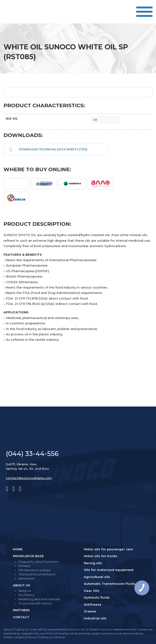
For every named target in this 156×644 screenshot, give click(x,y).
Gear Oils (92, 591)
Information (27, 579)
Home (18, 549)
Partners (21, 610)
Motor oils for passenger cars (108, 549)
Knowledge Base (28, 556)
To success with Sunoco (35, 603)
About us (21, 585)
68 (95, 120)
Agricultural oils (97, 577)
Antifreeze (93, 604)
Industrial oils (95, 618)
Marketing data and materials (39, 599)
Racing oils (93, 563)
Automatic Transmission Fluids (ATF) (114, 584)
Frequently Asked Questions (39, 562)
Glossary (24, 566)
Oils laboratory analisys (34, 570)
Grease (90, 611)
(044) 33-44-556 (32, 454)
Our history (26, 595)
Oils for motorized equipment (109, 570)
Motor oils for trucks (101, 556)
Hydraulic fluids (97, 597)
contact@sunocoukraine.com (29, 478)
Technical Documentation (37, 574)
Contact (21, 617)
